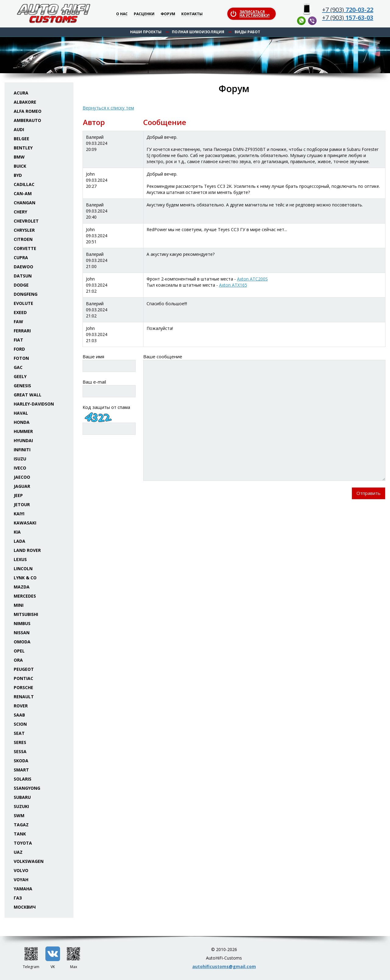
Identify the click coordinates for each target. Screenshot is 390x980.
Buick (20, 166)
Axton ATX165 (233, 285)
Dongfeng (26, 294)
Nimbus (22, 623)
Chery (20, 212)
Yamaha (23, 889)
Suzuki (21, 806)
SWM (19, 815)
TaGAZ (21, 825)
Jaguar (22, 486)
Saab (19, 715)
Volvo (21, 870)
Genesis (22, 386)
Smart (21, 770)
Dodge (21, 285)
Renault (24, 697)
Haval (21, 413)
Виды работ (247, 32)
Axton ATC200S (252, 279)
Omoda (22, 642)
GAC (18, 367)
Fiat (18, 340)
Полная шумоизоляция (198, 32)
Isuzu (20, 459)
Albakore (25, 102)
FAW (18, 322)
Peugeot (24, 669)
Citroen (23, 239)
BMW (19, 157)
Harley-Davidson (34, 404)
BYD (18, 175)
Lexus (20, 559)
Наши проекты (146, 32)
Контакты (192, 14)
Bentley (23, 148)
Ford (19, 349)
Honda (22, 422)
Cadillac (24, 184)
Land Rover (27, 550)
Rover (21, 706)
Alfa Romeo (28, 111)
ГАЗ (18, 898)
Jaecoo (22, 477)
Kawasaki (25, 523)
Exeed (20, 312)
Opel (19, 651)
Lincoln (23, 569)
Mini (19, 605)
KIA (17, 532)
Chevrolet (26, 221)
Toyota (23, 843)
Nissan (22, 633)
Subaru (22, 797)
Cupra (21, 258)
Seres (20, 742)
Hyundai (23, 440)
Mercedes (25, 596)
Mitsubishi (26, 614)
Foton (21, 358)
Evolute (23, 303)
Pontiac (23, 678)
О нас (122, 14)
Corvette (25, 248)
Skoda (21, 761)
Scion (20, 724)
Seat (19, 733)
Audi (19, 129)
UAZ (18, 852)
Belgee (21, 139)
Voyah (21, 880)
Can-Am (23, 193)
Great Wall (28, 395)
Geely (20, 376)
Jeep (18, 495)
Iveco (20, 468)
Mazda (22, 587)
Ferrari (22, 331)
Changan (25, 203)
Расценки (144, 14)
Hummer (23, 431)
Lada (19, 541)
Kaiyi (19, 514)
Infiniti (22, 450)
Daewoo (23, 267)
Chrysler (24, 230)
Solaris (23, 779)
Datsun (23, 276)
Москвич (25, 907)
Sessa (20, 751)
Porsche (23, 687)
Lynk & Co (25, 578)
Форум (168, 14)
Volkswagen (29, 861)
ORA (18, 660)
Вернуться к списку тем (108, 108)
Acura (21, 93)
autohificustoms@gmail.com (224, 966)
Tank (20, 834)
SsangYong (27, 788)
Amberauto (27, 120)
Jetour (22, 504)
